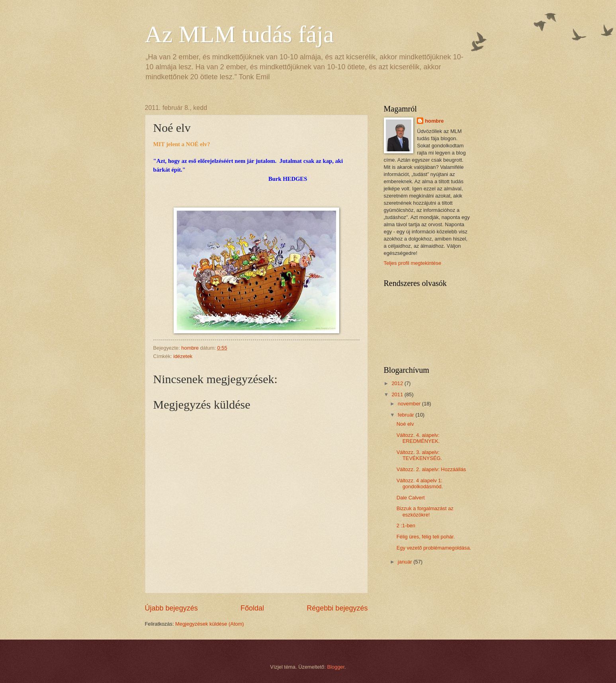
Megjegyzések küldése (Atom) (209, 624)
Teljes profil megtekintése (413, 263)
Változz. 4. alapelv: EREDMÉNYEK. (418, 438)
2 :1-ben (406, 525)
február (407, 415)
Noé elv (405, 424)
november (410, 404)
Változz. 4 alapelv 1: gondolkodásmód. (420, 483)
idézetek (183, 356)
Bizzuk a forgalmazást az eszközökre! (425, 511)
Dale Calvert (411, 498)
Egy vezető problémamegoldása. (434, 548)
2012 (398, 383)
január (406, 562)
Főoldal (252, 608)
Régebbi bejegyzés (337, 608)
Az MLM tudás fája (240, 34)
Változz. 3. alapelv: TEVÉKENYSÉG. (419, 455)
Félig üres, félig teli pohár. (426, 537)
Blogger (336, 667)
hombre (434, 121)
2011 (398, 394)
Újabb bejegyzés (171, 608)
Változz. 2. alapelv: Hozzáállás (431, 469)
